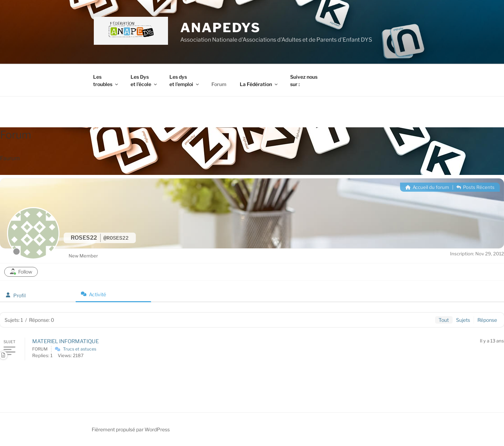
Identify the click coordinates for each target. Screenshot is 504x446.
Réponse (487, 320)
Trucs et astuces (80, 349)
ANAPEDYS (220, 28)
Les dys (185, 80)
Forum (219, 84)
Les (106, 80)
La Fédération (259, 84)
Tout (444, 320)
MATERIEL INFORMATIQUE (65, 341)
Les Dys (144, 80)
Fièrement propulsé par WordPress (131, 429)
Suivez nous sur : (304, 80)
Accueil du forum (427, 187)
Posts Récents (475, 187)
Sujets (463, 320)
